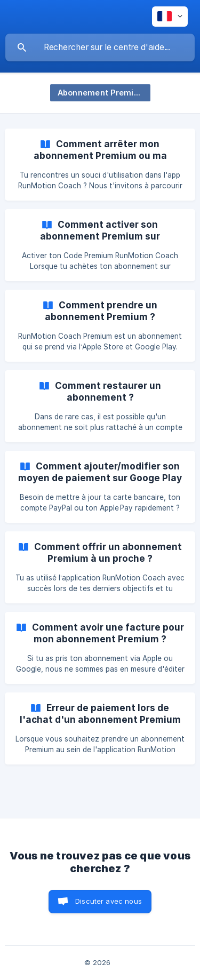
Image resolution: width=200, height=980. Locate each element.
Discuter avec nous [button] (109, 901)
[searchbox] (100, 47)
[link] (100, 165)
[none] (170, 17)
